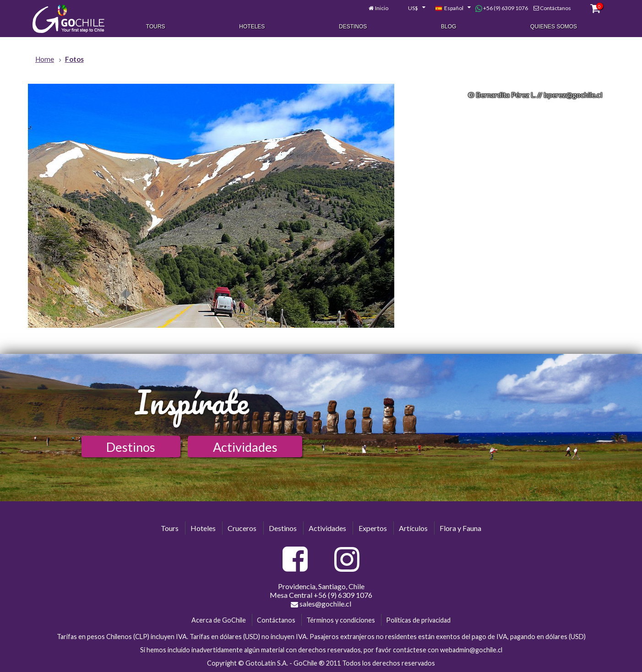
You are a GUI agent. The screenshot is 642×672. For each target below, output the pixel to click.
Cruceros (242, 528)
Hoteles (252, 27)
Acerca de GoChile (219, 620)
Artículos (413, 528)
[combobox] (412, 8)
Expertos (373, 528)
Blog (449, 27)
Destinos (353, 27)
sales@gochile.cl (321, 604)
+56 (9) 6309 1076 (502, 8)
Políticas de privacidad (418, 620)
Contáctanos (555, 8)
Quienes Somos (554, 27)
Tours (156, 27)
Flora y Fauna (460, 528)
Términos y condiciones (341, 620)
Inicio (382, 8)
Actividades (245, 447)
